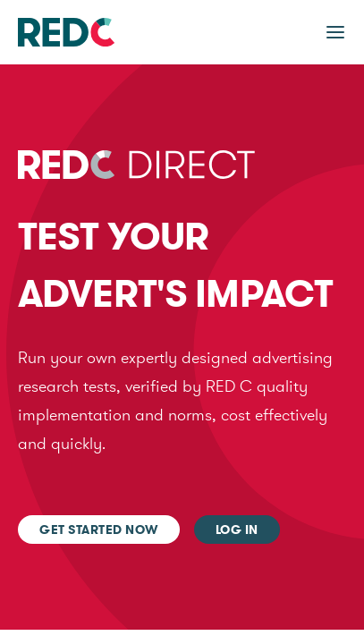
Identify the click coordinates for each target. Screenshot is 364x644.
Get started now (99, 530)
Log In (237, 530)
